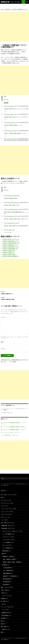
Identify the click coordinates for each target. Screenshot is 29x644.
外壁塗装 (3, 599)
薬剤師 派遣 (5, 551)
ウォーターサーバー (6, 503)
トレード (4, 610)
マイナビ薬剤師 (6, 542)
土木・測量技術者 (7, 570)
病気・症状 (4, 590)
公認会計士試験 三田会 (9, 250)
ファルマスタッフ (7, 540)
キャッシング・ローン (7, 509)
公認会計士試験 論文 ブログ (20, 9)
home (2, 9)
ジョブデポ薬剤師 (7, 534)
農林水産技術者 (7, 579)
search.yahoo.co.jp (12, 106)
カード (2, 506)
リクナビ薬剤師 (6, 548)
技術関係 (4, 565)
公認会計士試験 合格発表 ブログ (11, 243)
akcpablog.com (11, 230)
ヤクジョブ (5, 545)
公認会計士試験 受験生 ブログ (11, 247)
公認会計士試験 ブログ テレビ (11, 239)
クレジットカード (6, 512)
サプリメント (4, 517)
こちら (22, 484)
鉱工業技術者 (6, 582)
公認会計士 (8, 9)
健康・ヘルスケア (5, 587)
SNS (2, 497)
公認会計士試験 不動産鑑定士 (10, 256)
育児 (2, 621)
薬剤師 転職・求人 (6, 528)
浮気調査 (3, 618)
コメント (3, 317)
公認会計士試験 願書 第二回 (10, 249)
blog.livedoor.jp (11, 216)
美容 (3, 593)
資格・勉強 (3, 627)
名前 (2, 342)
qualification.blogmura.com (14, 202)
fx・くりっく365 (6, 607)
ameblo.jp (10, 196)
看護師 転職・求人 (6, 526)
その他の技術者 (7, 568)
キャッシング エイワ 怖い (7, 432)
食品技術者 (6, 584)
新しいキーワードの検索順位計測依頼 (10, 423)
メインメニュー (27, 2)
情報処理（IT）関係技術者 (10, 576)
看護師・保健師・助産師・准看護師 (12, 562)
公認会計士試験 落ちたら (14, 293)
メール (3, 348)
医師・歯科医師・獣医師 (9, 559)
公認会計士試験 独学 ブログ (10, 245)
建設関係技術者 (7, 573)
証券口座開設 (5, 615)
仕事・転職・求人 (5, 523)
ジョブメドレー (6, 537)
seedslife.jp (10, 223)
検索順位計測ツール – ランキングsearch (11, 2)
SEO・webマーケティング (7, 495)
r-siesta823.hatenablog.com (14, 209)
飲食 (2, 632)
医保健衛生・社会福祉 (8, 556)
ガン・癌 (4, 520)
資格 (3, 554)
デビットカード (5, 514)
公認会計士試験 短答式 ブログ (11, 241)
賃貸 (2, 624)
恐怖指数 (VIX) (5, 613)
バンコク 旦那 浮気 (5, 435)
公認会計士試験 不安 (8, 252)
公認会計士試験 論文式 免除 (14, 298)
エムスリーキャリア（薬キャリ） (10, 531)
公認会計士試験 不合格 (9, 254)
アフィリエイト (5, 500)
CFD (3, 604)
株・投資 (3, 601)
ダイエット (5, 596)
